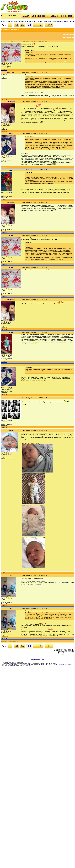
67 (35, 25)
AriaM (11, 41)
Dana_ (11, 576)
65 (22, 25)
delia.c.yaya (11, 72)
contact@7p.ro (27, 665)
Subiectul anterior (69, 34)
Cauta (26, 16)
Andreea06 (11, 398)
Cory (11, 170)
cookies (16, 664)
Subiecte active (40, 16)
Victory (11, 431)
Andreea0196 (11, 102)
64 (17, 25)
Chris (11, 134)
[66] (29, 25)
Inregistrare (66, 16)
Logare (54, 16)
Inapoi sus (4, 70)
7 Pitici (10, 662)
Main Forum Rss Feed (38, 659)
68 (41, 25)
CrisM (11, 332)
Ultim (49, 25)
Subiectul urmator (69, 37)
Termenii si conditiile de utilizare (61, 664)
